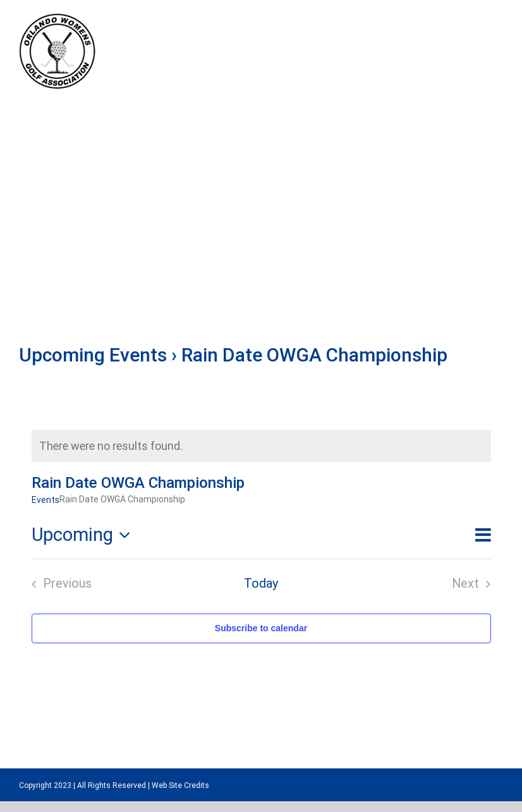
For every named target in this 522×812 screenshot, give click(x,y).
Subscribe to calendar (261, 628)
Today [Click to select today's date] (261, 584)
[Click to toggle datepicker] (85, 535)
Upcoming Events (93, 355)
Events (46, 500)
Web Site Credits (180, 785)
